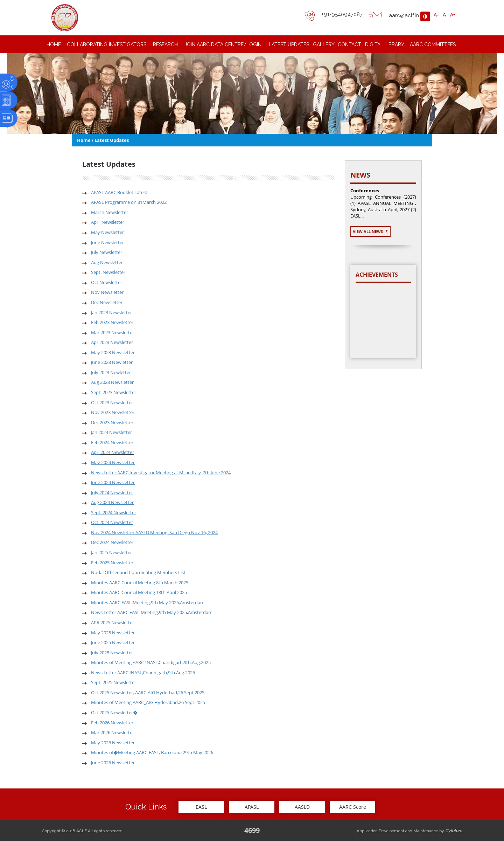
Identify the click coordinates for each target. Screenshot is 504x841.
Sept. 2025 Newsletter (114, 682)
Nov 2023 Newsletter (113, 412)
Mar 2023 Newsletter (113, 332)
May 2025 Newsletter (113, 633)
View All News (370, 231)
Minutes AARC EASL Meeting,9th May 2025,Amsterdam (148, 602)
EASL (201, 807)
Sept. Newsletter (108, 272)
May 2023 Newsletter (113, 352)
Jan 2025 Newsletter (111, 552)
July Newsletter (107, 252)
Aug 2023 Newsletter (112, 382)
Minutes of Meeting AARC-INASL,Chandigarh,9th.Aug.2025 (151, 662)
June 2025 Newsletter (113, 642)
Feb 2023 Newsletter (112, 322)
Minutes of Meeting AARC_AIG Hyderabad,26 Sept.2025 (148, 702)
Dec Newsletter (107, 302)
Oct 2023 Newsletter (112, 402)
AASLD (302, 807)
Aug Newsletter (107, 262)
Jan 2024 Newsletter (111, 432)
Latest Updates (112, 140)
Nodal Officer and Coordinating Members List (138, 572)
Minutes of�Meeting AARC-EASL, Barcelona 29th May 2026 (152, 752)
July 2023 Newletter (111, 372)
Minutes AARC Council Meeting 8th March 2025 (140, 583)
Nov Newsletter (107, 292)
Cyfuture (454, 831)
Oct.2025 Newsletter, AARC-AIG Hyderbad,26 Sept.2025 (148, 692)
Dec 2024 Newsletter (112, 542)
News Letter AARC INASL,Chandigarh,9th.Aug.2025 (143, 673)
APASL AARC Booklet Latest (119, 192)
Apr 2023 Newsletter (112, 342)
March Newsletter (110, 212)
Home (84, 140)
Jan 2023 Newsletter (111, 312)
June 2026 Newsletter (113, 763)
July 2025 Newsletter (112, 653)
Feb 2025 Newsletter (112, 563)
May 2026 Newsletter (113, 743)
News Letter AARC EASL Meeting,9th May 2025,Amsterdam (152, 612)
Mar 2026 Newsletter (113, 732)
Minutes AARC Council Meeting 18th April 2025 (139, 592)
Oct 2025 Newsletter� (114, 712)
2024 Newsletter (117, 452)
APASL (252, 807)
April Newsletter (108, 222)
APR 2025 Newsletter (113, 622)
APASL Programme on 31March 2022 (129, 202)
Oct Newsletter (107, 282)
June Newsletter (107, 242)
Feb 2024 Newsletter (112, 442)
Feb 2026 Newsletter (112, 723)
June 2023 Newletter (112, 362)
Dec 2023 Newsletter (112, 422)
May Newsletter (107, 232)
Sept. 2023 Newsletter (114, 392)
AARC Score (353, 807)
